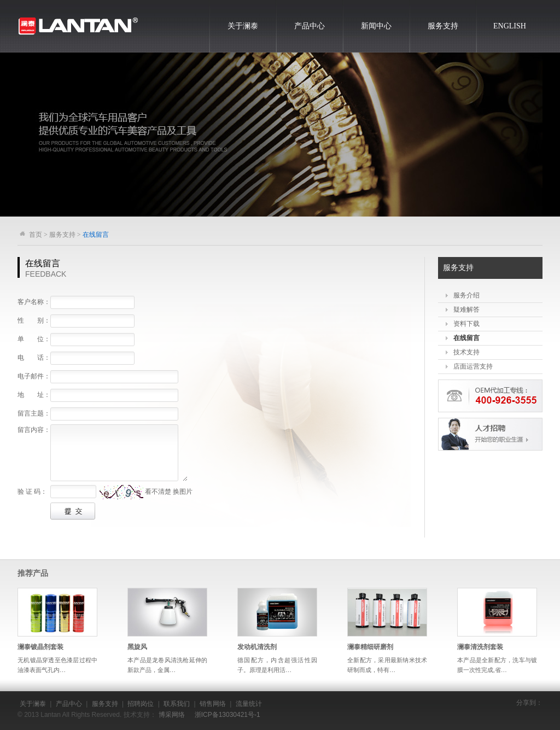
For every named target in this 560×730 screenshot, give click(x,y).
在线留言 (466, 338)
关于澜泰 (243, 26)
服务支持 (443, 26)
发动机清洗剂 (257, 647)
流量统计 (249, 704)
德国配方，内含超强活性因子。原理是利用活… (277, 665)
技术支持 (466, 352)
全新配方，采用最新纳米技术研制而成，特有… (387, 665)
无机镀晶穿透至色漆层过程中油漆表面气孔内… (57, 665)
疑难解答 (466, 309)
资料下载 (466, 324)
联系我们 (177, 704)
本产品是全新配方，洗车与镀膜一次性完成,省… (497, 665)
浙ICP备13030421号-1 (227, 715)
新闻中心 (376, 26)
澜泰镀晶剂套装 (40, 647)
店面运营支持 (473, 366)
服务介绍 (466, 295)
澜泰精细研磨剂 (370, 647)
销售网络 (213, 704)
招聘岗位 (141, 704)
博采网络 (172, 715)
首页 (36, 235)
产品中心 (310, 26)
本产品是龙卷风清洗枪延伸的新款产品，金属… (167, 665)
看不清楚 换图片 (169, 492)
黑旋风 (137, 647)
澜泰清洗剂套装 (480, 647)
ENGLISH (510, 26)
